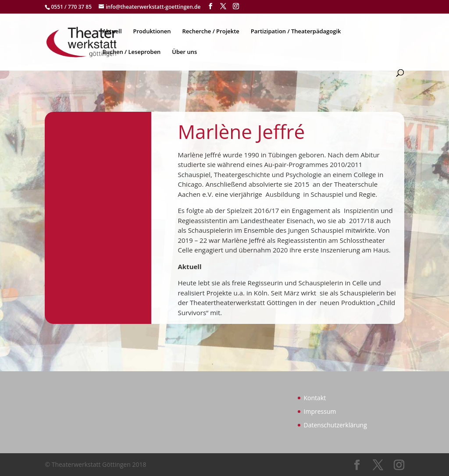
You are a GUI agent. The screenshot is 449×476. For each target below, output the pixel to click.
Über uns (184, 52)
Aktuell (112, 32)
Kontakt (315, 398)
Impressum (320, 411)
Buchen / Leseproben (131, 52)
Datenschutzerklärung (335, 425)
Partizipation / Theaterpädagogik (296, 32)
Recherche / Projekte (210, 32)
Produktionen (152, 32)
